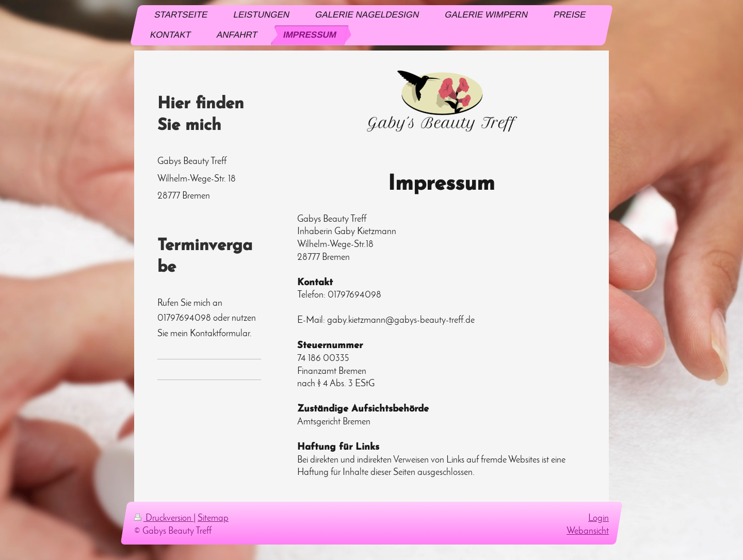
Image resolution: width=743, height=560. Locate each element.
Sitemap (213, 518)
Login (599, 518)
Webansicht (588, 531)
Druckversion (164, 518)
